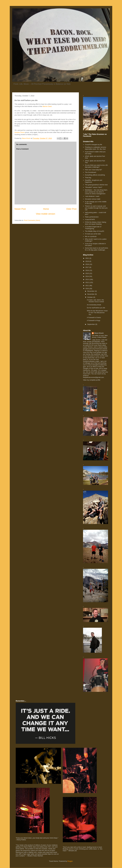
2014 (87, 276)
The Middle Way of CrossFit (94, 231)
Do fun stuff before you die (96, 308)
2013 (87, 279)
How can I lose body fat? (93, 170)
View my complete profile (92, 380)
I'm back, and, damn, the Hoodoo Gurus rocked (95, 301)
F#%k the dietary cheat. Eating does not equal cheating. (95, 223)
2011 (87, 286)
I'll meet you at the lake (93, 234)
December (91, 291)
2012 (87, 282)
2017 (87, 267)
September (91, 324)
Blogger (70, 861)
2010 (87, 289)
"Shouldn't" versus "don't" (94, 187)
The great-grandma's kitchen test (96, 185)
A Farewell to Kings (93, 320)
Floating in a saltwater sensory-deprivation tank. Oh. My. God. (96, 148)
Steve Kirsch (99, 333)
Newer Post (20, 209)
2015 (87, 273)
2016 (87, 270)
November (91, 294)
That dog (88, 178)
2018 (87, 264)
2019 (87, 261)
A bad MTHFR (90, 220)
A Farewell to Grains (94, 317)
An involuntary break (94, 305)
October (90, 297)
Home (46, 209)
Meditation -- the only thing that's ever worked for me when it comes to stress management (96, 192)
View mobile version (45, 214)
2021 (87, 258)
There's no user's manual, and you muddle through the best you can (96, 208)
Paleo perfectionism (92, 217)
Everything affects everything (95, 175)
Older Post (71, 209)
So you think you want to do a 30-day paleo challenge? (96, 166)
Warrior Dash (47, 106)
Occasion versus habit (93, 199)
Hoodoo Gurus (20, 132)
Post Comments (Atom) (32, 220)
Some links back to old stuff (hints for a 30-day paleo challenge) (96, 249)
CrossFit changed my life (93, 145)
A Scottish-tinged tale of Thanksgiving (93, 228)
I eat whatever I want (92, 196)
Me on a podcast (91, 236)
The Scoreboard (90, 172)
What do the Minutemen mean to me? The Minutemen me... (97, 313)
